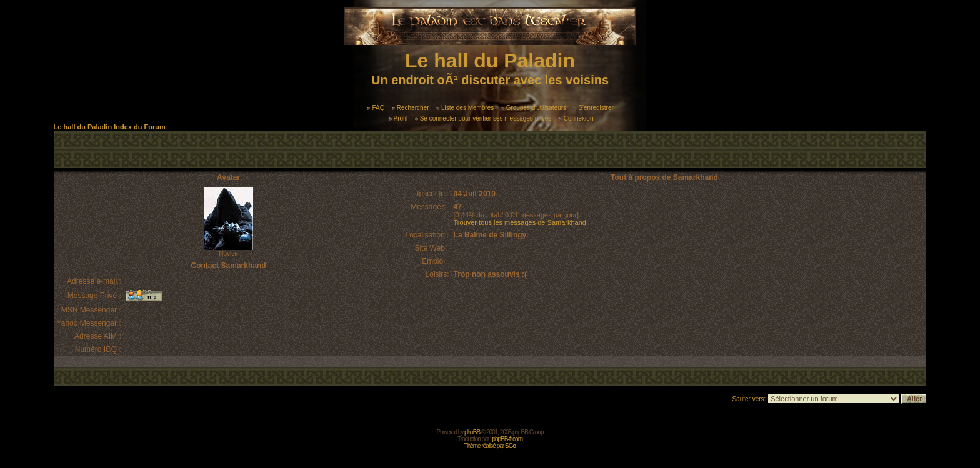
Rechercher (411, 108)
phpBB (472, 432)
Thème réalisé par (490, 446)
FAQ (376, 108)
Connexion (576, 118)
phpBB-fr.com (507, 439)
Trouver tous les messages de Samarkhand (520, 222)
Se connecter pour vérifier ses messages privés (483, 118)
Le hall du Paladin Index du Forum (110, 127)
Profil (398, 118)
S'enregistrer (593, 108)
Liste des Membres (465, 108)
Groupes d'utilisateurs (534, 108)
